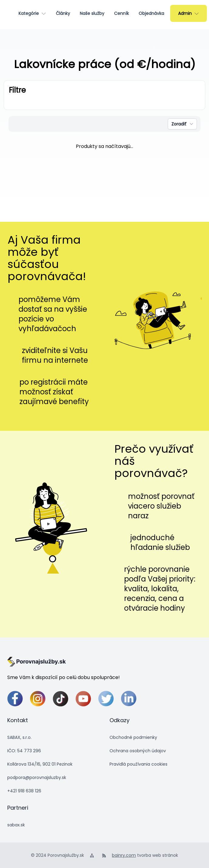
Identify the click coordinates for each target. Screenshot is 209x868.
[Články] (63, 13)
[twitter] (106, 699)
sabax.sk (16, 825)
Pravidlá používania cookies (138, 764)
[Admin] (189, 13)
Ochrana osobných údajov (138, 751)
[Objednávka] (151, 13)
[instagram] (38, 699)
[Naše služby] (92, 13)
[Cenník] (121, 13)
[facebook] (15, 699)
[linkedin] (129, 699)
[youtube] (83, 699)
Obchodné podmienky (133, 737)
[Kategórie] (32, 13)
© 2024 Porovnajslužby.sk (57, 855)
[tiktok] (61, 699)
